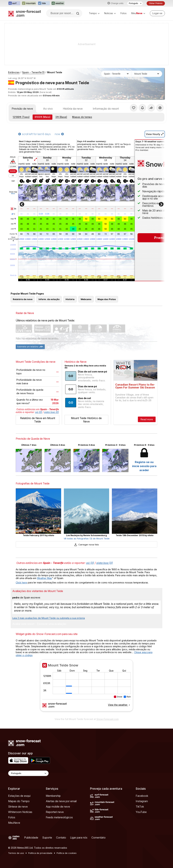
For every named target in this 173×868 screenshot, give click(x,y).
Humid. (13, 234)
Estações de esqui (19, 796)
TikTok (140, 807)
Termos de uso (16, 853)
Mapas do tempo (82, 117)
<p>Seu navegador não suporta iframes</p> (86, 687)
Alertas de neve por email (61, 801)
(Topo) (21, 117)
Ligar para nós (79, 838)
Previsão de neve (22, 109)
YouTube (141, 812)
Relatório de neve (23, 299)
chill (13, 229)
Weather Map (45, 578)
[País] (116, 74)
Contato (61, 838)
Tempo (94, 13)
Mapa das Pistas (107, 299)
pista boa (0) (52, 412)
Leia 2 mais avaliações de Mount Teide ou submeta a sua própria (49, 618)
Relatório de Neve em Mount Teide (38, 420)
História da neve (73, 109)
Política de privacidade (40, 853)
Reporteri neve (55, 812)
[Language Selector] (28, 773)
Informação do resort (106, 109)
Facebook (142, 796)
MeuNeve (14, 823)
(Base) (61, 117)
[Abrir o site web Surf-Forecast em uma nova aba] (14, 3)
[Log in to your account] (157, 13)
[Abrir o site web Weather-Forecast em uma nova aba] (58, 3)
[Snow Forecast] (24, 13)
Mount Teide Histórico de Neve (86, 420)
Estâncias (14, 72)
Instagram (142, 801)
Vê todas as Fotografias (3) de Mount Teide (87, 538)
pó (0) (39, 412)
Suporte (47, 838)
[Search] (78, 13)
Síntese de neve (18, 807)
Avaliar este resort (23, 624)
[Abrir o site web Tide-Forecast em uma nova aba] (44, 3)
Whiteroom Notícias (20, 812)
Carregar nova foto (86, 545)
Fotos (123, 13)
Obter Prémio (156, 3)
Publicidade (31, 838)
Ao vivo (48, 109)
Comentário (98, 838)
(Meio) (42, 117)
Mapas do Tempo (19, 801)
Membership (53, 796)
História (70, 299)
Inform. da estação (49, 299)
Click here (21, 583)
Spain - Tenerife (33, 72)
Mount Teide (55, 72)
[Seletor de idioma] (135, 3)
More (13, 194)
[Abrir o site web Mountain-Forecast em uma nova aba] (29, 3)
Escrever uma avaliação (52, 624)
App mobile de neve (58, 807)
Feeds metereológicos (59, 817)
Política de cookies (67, 853)
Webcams (86, 299)
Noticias (110, 13)
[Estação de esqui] (147, 74)
